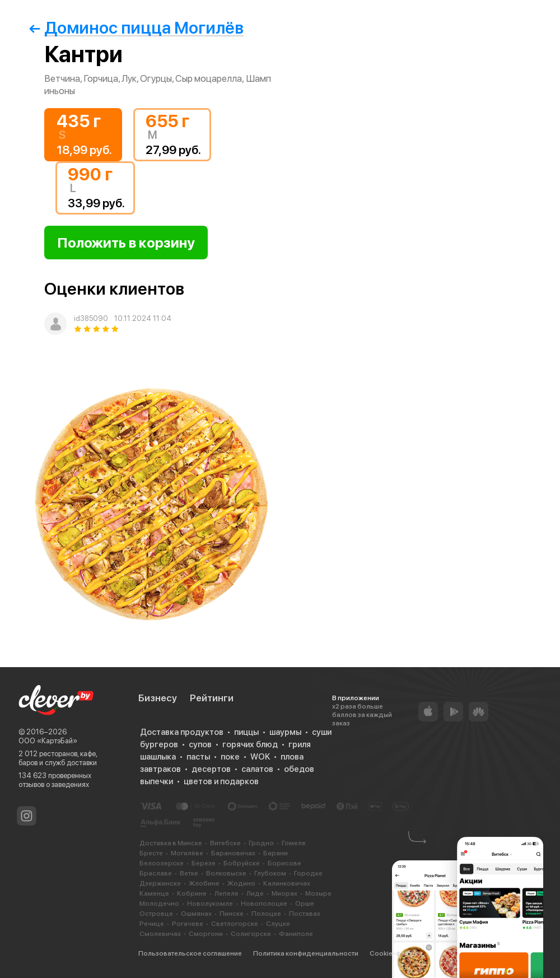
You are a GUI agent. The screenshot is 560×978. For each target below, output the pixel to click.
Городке (308, 873)
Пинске (232, 914)
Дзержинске (160, 883)
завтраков (160, 769)
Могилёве (187, 853)
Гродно (261, 843)
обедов (299, 769)
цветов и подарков (221, 781)
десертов (211, 769)
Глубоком (270, 873)
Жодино (241, 883)
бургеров (159, 744)
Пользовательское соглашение (190, 953)
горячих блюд (250, 744)
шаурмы (285, 732)
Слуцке (278, 924)
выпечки (157, 781)
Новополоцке (264, 904)
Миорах (284, 893)
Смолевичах (160, 934)
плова (292, 757)
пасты (198, 757)
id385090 (91, 318)
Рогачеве (188, 924)
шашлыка (158, 757)
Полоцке (266, 914)
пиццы (246, 732)
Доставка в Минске (171, 843)
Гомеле (294, 843)
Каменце (154, 893)
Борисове (284, 863)
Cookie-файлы (393, 953)
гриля (300, 744)
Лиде (255, 893)
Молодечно (159, 904)
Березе (204, 863)
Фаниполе (296, 934)
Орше (305, 904)
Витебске (225, 843)
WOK (260, 757)
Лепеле (227, 893)
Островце (156, 914)
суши (322, 732)
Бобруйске (242, 863)
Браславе (156, 873)
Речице (152, 924)
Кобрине (192, 893)
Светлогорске (235, 924)
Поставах (305, 914)
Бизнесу (158, 698)
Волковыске (226, 873)
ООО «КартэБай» (48, 741)
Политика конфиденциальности (306, 953)
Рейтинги (212, 698)
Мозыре (318, 893)
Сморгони (206, 934)
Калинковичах (287, 883)
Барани (276, 853)
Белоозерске (162, 863)
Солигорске (251, 934)
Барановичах (233, 853)
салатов (257, 769)
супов (200, 744)
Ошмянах (196, 914)
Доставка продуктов (182, 732)
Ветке (189, 873)
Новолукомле (210, 904)
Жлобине (204, 883)
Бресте (151, 853)
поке (230, 757)
